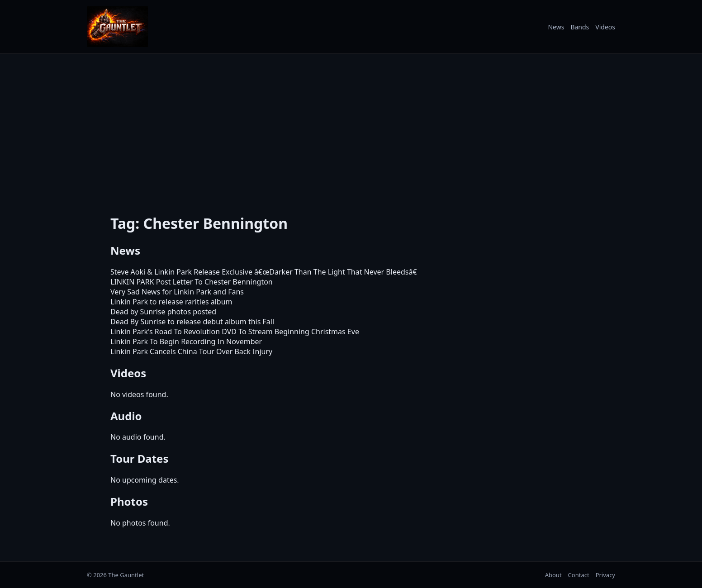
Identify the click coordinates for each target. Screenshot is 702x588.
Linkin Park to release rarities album (171, 302)
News (556, 27)
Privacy (605, 575)
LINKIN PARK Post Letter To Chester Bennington (192, 282)
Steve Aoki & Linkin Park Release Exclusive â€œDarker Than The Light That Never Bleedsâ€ (266, 272)
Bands (580, 27)
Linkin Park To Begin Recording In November (186, 341)
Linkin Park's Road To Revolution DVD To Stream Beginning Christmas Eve (235, 332)
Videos (605, 27)
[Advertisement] (351, 128)
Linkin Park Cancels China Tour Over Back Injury (191, 351)
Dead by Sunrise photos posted (163, 312)
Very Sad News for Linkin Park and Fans (177, 292)
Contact (579, 575)
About (553, 575)
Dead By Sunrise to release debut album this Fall (192, 322)
